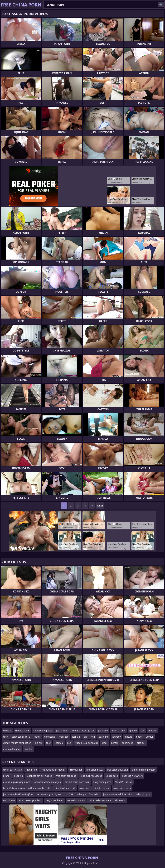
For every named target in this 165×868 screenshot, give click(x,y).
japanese (103, 731)
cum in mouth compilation (17, 743)
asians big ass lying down (17, 782)
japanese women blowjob (47, 782)
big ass (39, 743)
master (28, 749)
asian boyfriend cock (65, 788)
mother (152, 731)
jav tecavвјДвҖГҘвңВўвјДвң (18, 794)
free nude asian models (53, 770)
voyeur (150, 737)
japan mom (62, 731)
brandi (7, 776)
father (37, 737)
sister (104, 743)
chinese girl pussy (43, 731)
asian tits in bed (101, 788)
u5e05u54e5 (76, 770)
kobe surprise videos (91, 776)
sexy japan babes (54, 800)
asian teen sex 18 (21, 737)
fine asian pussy (95, 770)
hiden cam (31, 770)
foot (48, 743)
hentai (115, 743)
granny (133, 731)
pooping (18, 776)
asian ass (84, 788)
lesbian (76, 737)
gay (143, 731)
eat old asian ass (76, 800)
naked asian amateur (100, 800)
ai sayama (120, 800)
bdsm (139, 737)
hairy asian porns (102, 782)
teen (6, 737)
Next (100, 506)
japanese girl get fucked (39, 776)
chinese (7, 731)
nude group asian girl (86, 743)
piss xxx (141, 743)
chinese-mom (22, 731)
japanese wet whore (132, 776)
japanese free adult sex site (118, 794)
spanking (104, 737)
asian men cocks (122, 788)
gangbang (50, 737)
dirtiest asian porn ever (77, 782)
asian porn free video (88, 794)
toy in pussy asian (13, 770)
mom (114, 731)
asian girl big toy (12, 749)
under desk (112, 776)
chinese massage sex (83, 731)
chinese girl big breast (143, 770)
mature (128, 737)
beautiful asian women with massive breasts (27, 788)
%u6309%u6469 (124, 782)
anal (123, 731)
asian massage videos (30, 800)
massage (64, 737)
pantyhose (127, 743)
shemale (59, 743)
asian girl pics (143, 794)
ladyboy (117, 737)
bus (69, 743)
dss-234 (69, 794)
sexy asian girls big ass (49, 794)
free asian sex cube (66, 776)
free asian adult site (118, 770)
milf (93, 737)
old (85, 737)
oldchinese (9, 800)
